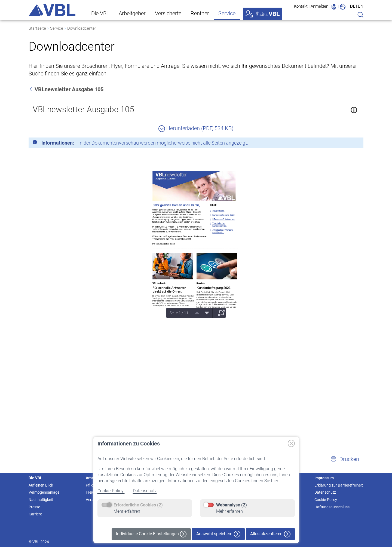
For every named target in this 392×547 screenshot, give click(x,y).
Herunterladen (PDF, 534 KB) (196, 128)
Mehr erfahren (127, 511)
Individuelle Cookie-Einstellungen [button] (151, 534)
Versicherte (168, 13)
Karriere (35, 514)
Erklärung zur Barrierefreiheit (339, 485)
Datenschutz (145, 491)
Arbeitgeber (132, 13)
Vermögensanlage (44, 492)
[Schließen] (344, 144)
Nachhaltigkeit (41, 500)
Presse (34, 507)
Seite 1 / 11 (179, 313)
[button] (345, 459)
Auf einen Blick (41, 485)
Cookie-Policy (111, 491)
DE (353, 6)
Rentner (200, 13)
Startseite (37, 28)
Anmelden (319, 6)
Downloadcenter (82, 28)
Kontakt (301, 6)
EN (361, 6)
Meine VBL (263, 14)
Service (227, 13)
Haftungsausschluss (332, 507)
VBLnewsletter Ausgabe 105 (83, 109)
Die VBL (100, 13)
